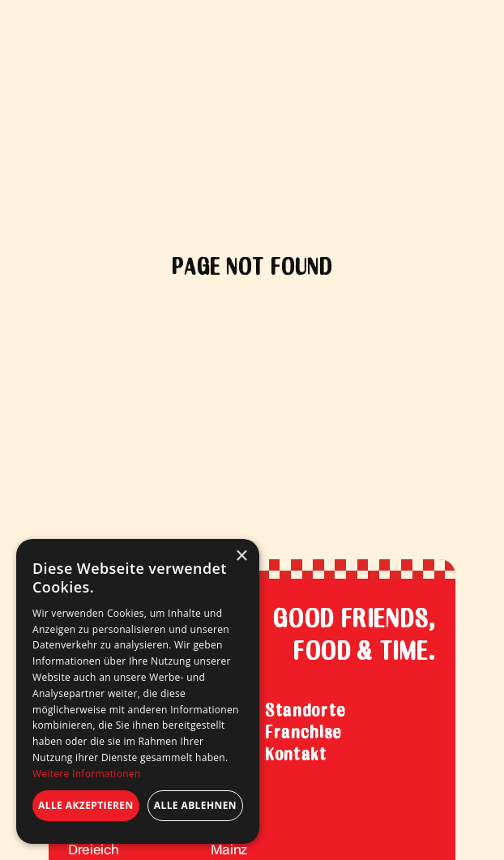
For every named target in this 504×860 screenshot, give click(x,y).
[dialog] (138, 691)
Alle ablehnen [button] (195, 805)
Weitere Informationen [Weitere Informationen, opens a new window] (87, 774)
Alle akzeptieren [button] (86, 805)
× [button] (241, 556)
